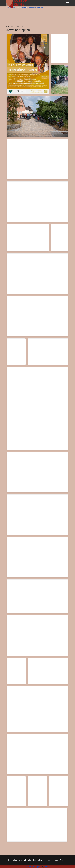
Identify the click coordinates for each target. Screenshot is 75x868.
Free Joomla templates (33, 867)
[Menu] (68, 3)
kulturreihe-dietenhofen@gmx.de (32, 8)
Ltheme (47, 867)
